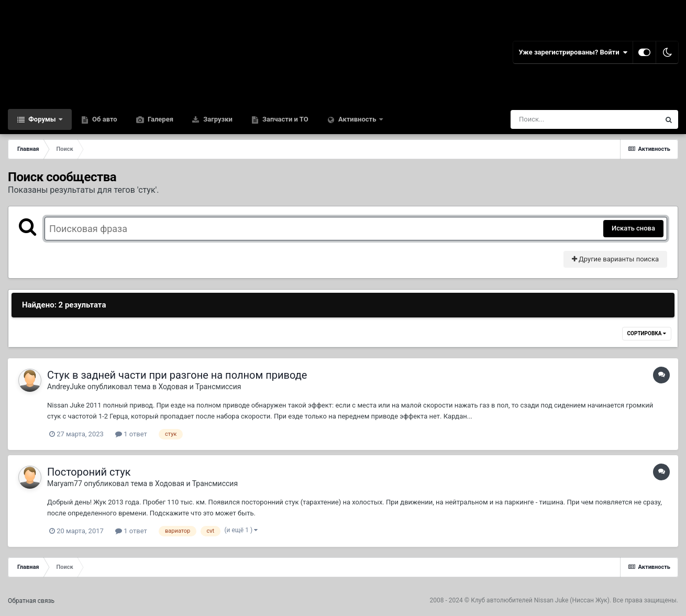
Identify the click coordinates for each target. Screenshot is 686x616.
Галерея (160, 119)
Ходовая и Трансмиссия (200, 387)
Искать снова (633, 228)
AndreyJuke (66, 387)
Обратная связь (31, 601)
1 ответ (131, 434)
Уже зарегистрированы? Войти (573, 52)
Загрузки (217, 119)
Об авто (104, 119)
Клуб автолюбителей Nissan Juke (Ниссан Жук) (540, 600)
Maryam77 (65, 483)
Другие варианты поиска (615, 259)
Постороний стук (89, 472)
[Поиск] (566, 119)
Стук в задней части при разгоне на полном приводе (177, 375)
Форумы (42, 119)
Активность (357, 119)
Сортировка (647, 333)
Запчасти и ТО (285, 119)
